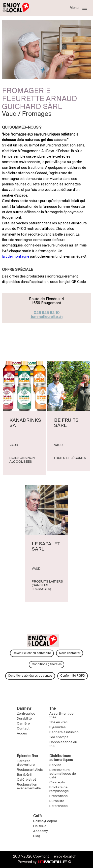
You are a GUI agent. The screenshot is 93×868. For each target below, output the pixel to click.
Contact (23, 729)
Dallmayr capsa (45, 821)
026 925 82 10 (47, 313)
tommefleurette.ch (46, 317)
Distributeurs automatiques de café (63, 774)
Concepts (57, 782)
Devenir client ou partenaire (32, 653)
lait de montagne (16, 257)
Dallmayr (25, 709)
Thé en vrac (59, 722)
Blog (37, 836)
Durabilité (24, 719)
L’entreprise (26, 714)
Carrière (23, 724)
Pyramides (58, 727)
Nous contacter (70, 653)
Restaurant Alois (30, 770)
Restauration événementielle (29, 787)
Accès (22, 734)
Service (55, 765)
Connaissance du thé (63, 744)
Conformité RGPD (73, 676)
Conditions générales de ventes (30, 676)
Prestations (59, 796)
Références (59, 806)
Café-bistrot (26, 780)
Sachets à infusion (64, 732)
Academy (40, 831)
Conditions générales (47, 664)
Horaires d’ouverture (26, 763)
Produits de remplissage (59, 789)
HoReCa (40, 826)
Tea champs (59, 737)
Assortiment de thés (61, 716)
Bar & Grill (25, 775)
